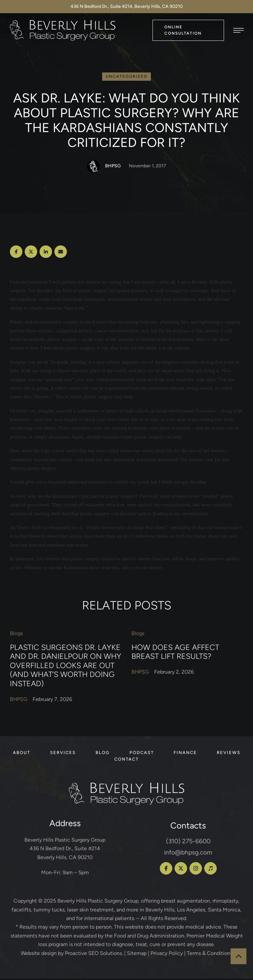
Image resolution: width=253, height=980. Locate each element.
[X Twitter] (31, 253)
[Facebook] (16, 253)
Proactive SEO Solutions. (94, 954)
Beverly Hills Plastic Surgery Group (98, 902)
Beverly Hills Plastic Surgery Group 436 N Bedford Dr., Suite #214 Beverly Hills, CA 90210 (65, 850)
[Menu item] (22, 754)
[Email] (61, 253)
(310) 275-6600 (188, 842)
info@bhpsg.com (188, 854)
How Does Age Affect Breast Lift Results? (175, 653)
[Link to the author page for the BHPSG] (94, 168)
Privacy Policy (167, 954)
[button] (188, 30)
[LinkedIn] (46, 253)
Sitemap (137, 954)
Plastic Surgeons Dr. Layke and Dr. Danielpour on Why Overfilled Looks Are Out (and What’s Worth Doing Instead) (66, 667)
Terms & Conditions (210, 954)
